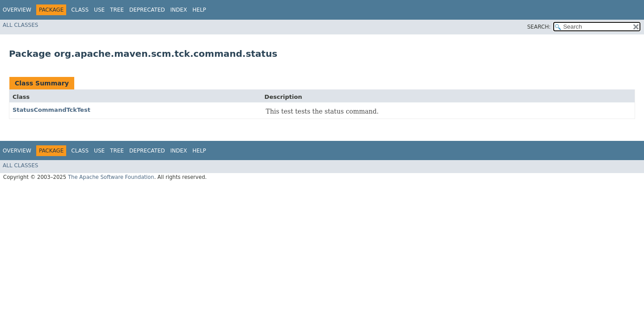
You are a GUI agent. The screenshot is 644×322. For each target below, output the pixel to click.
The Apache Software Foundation (111, 177)
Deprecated (147, 10)
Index (179, 10)
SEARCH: (539, 27)
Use (99, 10)
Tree (117, 10)
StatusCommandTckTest (51, 110)
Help (199, 10)
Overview (17, 10)
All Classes (20, 25)
